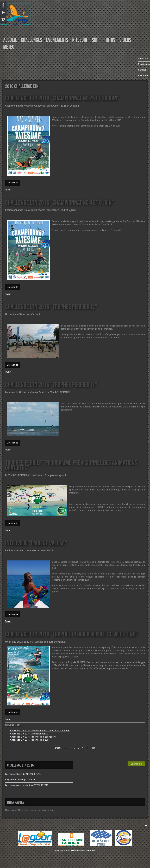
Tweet (8, 190)
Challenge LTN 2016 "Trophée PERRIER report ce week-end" (71, 634)
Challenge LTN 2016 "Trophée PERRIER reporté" (34, 737)
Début (58, 748)
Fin (94, 748)
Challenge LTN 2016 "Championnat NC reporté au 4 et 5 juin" (40, 731)
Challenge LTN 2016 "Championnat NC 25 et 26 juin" (62, 98)
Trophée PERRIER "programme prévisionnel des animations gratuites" (71, 465)
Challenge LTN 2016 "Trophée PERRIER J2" (51, 307)
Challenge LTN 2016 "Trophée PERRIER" (30, 740)
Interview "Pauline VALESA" (36, 543)
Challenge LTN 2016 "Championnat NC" (30, 734)
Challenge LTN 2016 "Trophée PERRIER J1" (51, 384)
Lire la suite (12, 183)
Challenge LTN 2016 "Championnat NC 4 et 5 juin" (60, 202)
